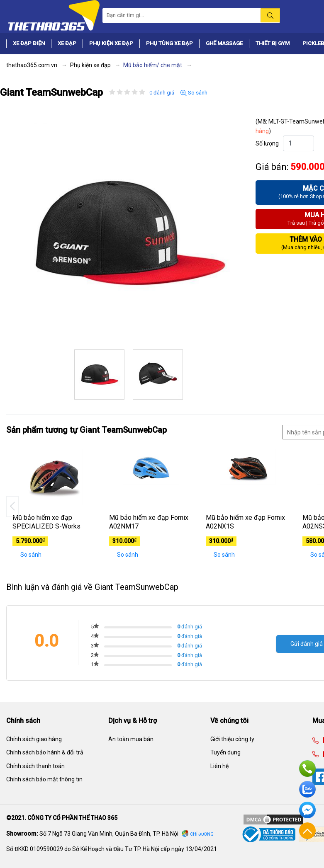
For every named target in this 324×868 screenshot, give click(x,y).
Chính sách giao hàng (34, 739)
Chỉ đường (202, 834)
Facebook (307, 810)
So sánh (194, 93)
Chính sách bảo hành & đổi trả (45, 752)
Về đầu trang (307, 831)
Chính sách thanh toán (35, 766)
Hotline (307, 769)
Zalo (307, 789)
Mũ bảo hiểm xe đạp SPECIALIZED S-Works (46, 522)
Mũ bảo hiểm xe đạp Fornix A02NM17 (149, 522)
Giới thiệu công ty (232, 739)
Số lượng (267, 143)
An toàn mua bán (131, 739)
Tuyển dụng (225, 752)
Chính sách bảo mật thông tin (44, 779)
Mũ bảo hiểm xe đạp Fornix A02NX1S (245, 522)
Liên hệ (219, 766)
